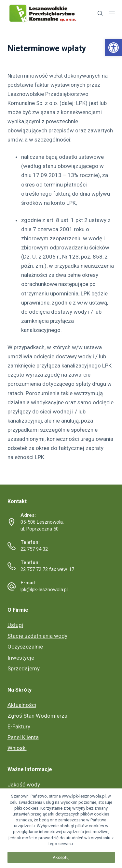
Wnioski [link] (17, 748)
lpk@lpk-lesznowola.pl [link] (44, 590)
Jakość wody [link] (24, 785)
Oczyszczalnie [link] (25, 647)
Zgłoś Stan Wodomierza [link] (37, 716)
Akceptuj (61, 857)
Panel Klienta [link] (23, 737)
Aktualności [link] (22, 705)
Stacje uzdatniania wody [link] (37, 636)
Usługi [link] (15, 625)
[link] (114, 48)
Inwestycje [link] (21, 658)
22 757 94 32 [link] (34, 549)
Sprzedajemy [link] (24, 668)
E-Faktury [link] (19, 726)
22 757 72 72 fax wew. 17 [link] (47, 569)
